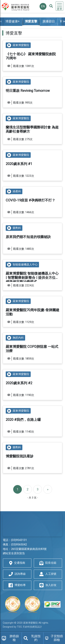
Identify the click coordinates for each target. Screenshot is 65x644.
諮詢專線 (17, 574)
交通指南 (17, 563)
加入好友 (48, 585)
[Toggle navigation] (59, 6)
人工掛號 (48, 574)
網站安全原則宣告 (14, 553)
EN (43, 6)
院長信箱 (48, 563)
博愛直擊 (31, 21)
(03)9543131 (19, 540)
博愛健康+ (12, 21)
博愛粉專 (17, 585)
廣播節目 (49, 21)
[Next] (48, 489)
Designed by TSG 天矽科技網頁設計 (22, 627)
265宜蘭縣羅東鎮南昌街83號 (29, 549)
